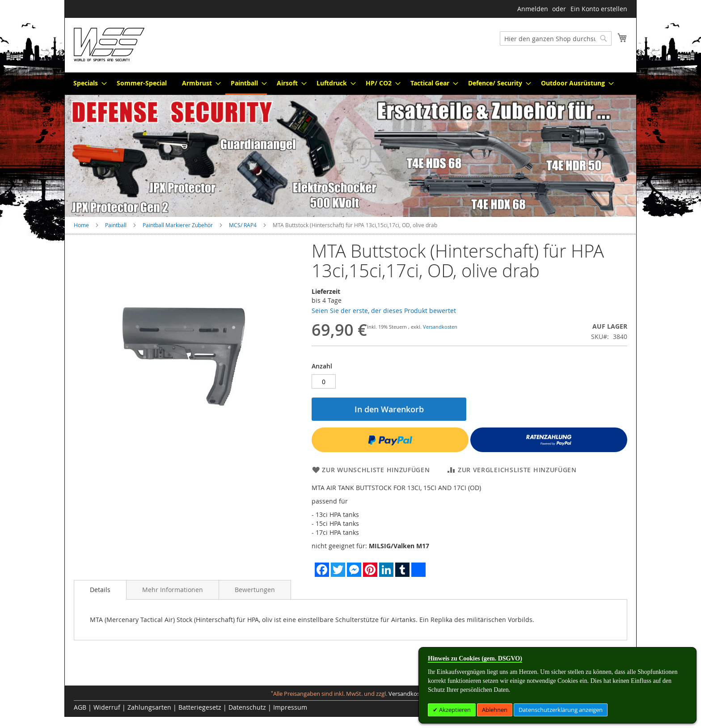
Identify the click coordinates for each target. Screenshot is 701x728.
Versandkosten (440, 327)
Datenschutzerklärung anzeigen (561, 710)
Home (81, 225)
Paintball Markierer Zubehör (178, 225)
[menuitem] (87, 83)
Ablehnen (495, 710)
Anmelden (533, 9)
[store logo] (109, 44)
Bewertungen (255, 590)
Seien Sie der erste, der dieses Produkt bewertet (384, 311)
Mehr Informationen (173, 590)
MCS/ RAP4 (243, 225)
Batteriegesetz (200, 707)
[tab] (100, 590)
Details (100, 590)
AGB (80, 707)
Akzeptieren (454, 710)
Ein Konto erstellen (599, 9)
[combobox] (556, 38)
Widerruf (107, 707)
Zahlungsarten (149, 707)
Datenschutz (247, 707)
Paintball (116, 225)
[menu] (350, 84)
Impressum (290, 707)
